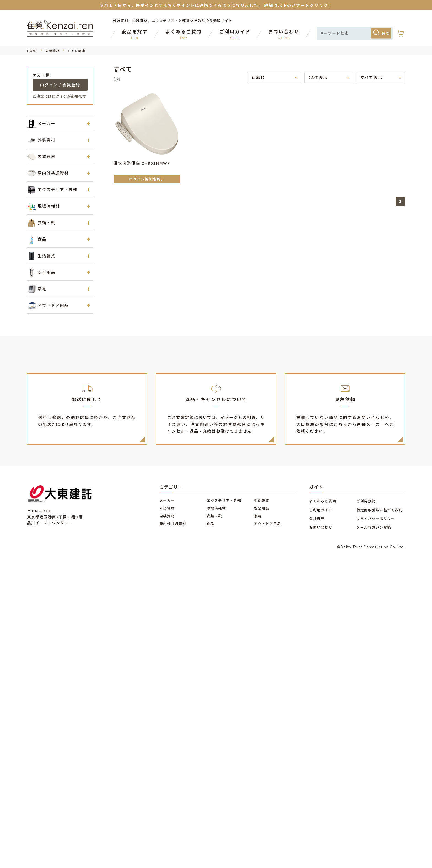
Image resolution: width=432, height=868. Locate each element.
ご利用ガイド (321, 510)
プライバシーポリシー (376, 519)
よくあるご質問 (323, 501)
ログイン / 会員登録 (60, 85)
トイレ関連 (76, 51)
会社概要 (317, 519)
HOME (32, 51)
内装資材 (53, 51)
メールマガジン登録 (374, 527)
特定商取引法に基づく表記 (380, 510)
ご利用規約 (366, 501)
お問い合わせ (321, 527)
